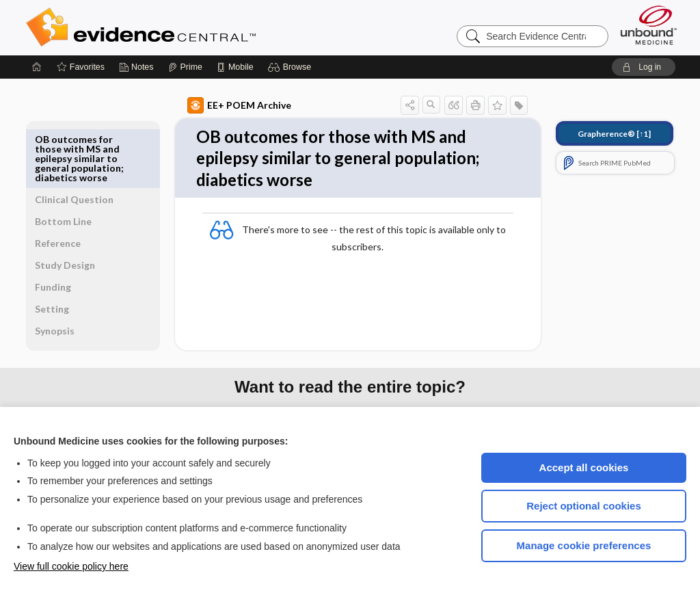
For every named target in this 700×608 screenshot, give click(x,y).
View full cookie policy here (71, 566)
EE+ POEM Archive (224, 105)
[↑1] (598, 134)
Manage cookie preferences (584, 545)
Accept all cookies (584, 467)
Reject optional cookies (584, 506)
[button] (292, 67)
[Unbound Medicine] (649, 25)
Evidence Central (196, 27)
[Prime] (185, 67)
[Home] (37, 67)
